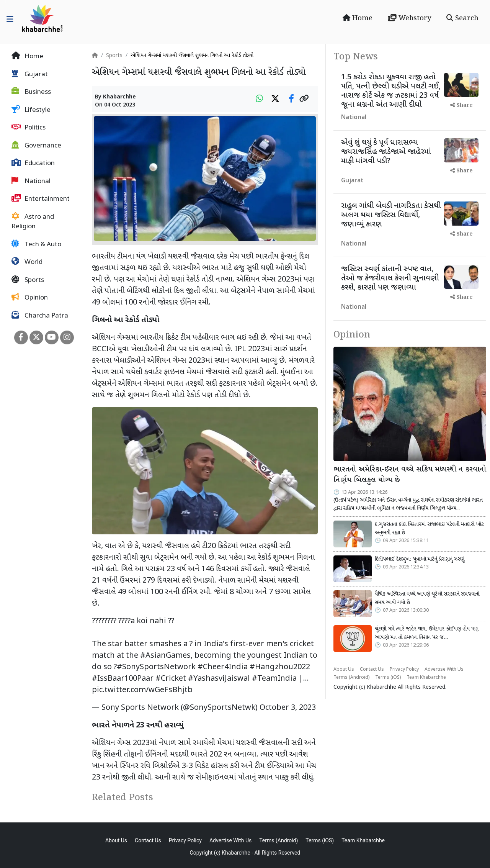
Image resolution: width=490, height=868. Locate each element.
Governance (36, 146)
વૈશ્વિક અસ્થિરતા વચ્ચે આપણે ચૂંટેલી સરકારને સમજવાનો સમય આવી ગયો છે (427, 598)
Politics (29, 128)
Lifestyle (31, 110)
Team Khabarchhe (426, 678)
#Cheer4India (223, 667)
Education (33, 163)
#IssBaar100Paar (123, 679)
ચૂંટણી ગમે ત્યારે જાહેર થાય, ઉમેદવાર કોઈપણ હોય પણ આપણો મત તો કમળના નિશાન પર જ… (427, 633)
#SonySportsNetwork (156, 667)
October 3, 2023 (288, 708)
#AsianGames (165, 656)
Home (358, 18)
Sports (28, 280)
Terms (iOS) (388, 678)
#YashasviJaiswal (219, 679)
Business (31, 92)
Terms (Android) (351, 678)
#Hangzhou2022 (280, 667)
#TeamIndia (274, 679)
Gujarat (30, 74)
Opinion (30, 298)
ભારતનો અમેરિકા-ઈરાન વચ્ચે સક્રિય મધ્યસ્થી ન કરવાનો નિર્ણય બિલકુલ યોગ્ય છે (410, 475)
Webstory (409, 18)
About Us (344, 670)
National (31, 181)
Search (462, 18)
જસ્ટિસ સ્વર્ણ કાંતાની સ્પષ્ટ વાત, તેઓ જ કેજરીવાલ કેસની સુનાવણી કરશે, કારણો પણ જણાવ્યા (390, 278)
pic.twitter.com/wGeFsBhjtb (142, 690)
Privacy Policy (404, 670)
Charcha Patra (40, 316)
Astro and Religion (33, 222)
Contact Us (372, 670)
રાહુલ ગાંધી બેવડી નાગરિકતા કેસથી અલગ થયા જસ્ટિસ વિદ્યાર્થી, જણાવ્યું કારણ (391, 215)
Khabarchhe (119, 97)
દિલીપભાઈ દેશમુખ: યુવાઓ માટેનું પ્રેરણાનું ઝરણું (420, 559)
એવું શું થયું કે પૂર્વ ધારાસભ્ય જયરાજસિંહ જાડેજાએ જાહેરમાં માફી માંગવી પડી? (386, 152)
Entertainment (41, 199)
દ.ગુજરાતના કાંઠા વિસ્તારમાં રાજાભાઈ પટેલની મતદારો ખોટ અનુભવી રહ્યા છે (429, 529)
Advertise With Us (444, 670)
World (27, 262)
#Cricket (171, 679)
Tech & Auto (36, 244)
